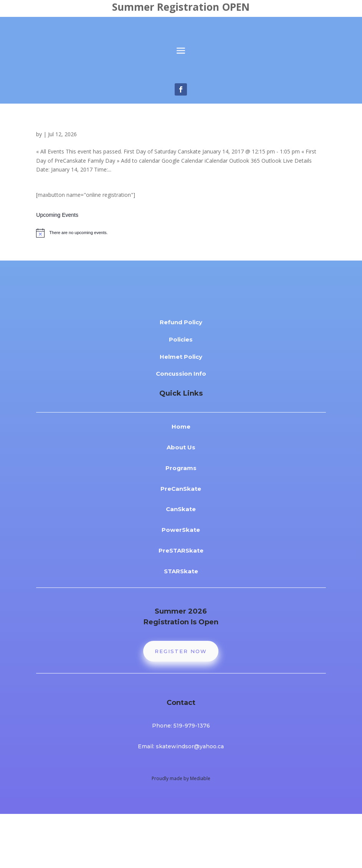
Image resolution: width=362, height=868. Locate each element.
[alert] (181, 283)
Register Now (181, 705)
